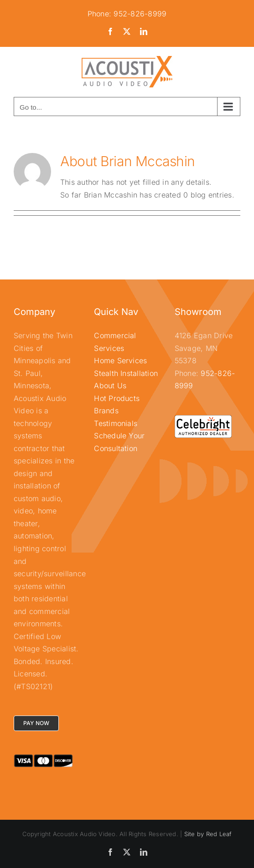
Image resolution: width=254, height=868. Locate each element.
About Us (110, 386)
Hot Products (117, 398)
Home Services (120, 360)
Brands (106, 411)
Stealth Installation (126, 373)
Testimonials (116, 423)
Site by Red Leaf (208, 834)
